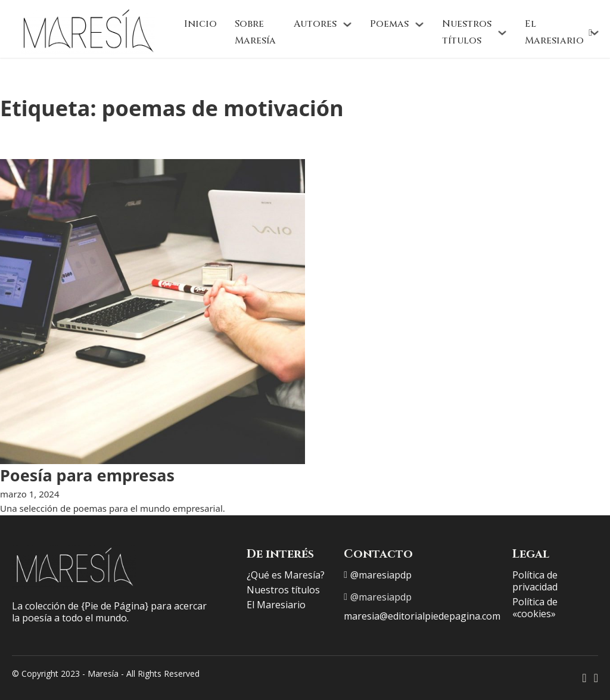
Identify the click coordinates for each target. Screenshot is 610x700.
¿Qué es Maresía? (286, 575)
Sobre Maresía (255, 32)
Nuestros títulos (467, 32)
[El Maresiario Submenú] (595, 33)
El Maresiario (554, 32)
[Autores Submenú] (347, 24)
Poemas (389, 24)
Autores (315, 24)
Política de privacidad (535, 581)
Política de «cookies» (535, 608)
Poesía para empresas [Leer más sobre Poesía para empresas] (87, 475)
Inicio (200, 24)
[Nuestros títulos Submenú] (502, 33)
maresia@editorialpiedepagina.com (422, 616)
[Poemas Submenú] (419, 24)
